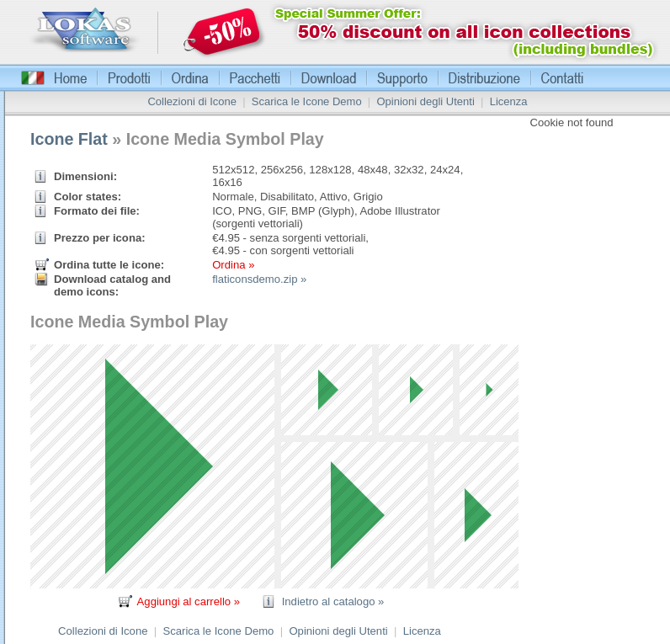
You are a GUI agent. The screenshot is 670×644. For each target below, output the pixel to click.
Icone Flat (69, 139)
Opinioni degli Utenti (425, 101)
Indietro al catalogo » (333, 601)
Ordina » (233, 265)
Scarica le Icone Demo (307, 101)
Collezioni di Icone (192, 101)
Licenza (509, 101)
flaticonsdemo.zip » (259, 279)
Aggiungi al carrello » (189, 601)
